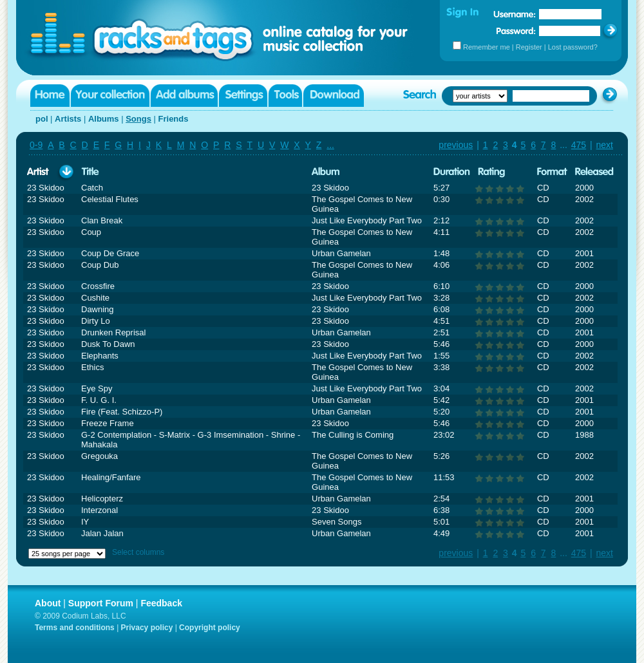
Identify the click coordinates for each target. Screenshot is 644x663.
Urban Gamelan (341, 253)
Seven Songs (336, 522)
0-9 (36, 145)
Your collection (110, 96)
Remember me (487, 47)
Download (334, 96)
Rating (491, 172)
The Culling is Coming (353, 435)
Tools (285, 96)
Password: (516, 31)
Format (552, 172)
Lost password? (573, 47)
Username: (515, 14)
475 (579, 145)
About (48, 603)
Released (594, 172)
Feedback (161, 603)
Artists (68, 119)
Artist (38, 172)
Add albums (184, 96)
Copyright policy (210, 628)
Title (90, 172)
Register (529, 47)
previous (456, 145)
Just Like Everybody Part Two (367, 220)
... (330, 145)
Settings (243, 96)
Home (50, 96)
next (605, 145)
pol (42, 119)
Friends (174, 119)
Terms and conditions (75, 628)
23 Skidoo (46, 188)
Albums (104, 119)
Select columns (138, 552)
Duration (452, 172)
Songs (138, 119)
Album (326, 172)
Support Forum (101, 603)
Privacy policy (147, 628)
